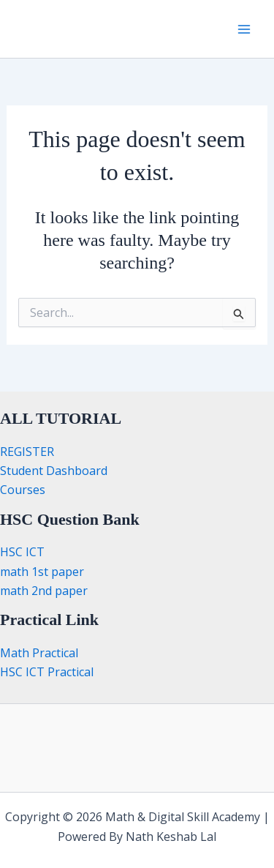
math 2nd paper (44, 591)
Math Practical (39, 653)
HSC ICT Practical (47, 672)
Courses (23, 490)
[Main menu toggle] (244, 29)
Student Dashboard (54, 471)
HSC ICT (22, 552)
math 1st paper (42, 572)
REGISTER (27, 452)
